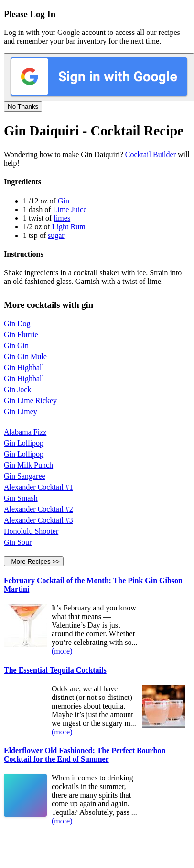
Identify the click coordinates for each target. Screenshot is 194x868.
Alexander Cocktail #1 (38, 487)
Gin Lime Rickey (30, 400)
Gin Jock (17, 389)
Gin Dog (17, 323)
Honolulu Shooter (31, 531)
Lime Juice (70, 209)
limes (62, 218)
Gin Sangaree (25, 476)
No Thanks (23, 107)
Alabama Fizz (25, 432)
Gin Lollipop (24, 443)
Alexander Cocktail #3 (38, 520)
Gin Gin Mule (25, 356)
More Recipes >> (34, 561)
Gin (64, 201)
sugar (56, 235)
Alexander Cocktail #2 (38, 509)
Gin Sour (18, 542)
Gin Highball (24, 367)
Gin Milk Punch (28, 465)
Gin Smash (21, 498)
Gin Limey (21, 411)
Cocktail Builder (151, 154)
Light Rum (69, 227)
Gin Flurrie (21, 334)
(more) (62, 651)
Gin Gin (16, 345)
